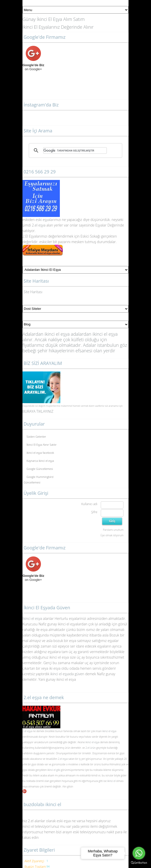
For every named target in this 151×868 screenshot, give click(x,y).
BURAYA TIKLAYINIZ (38, 411)
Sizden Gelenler (36, 437)
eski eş (40, 220)
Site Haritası (33, 292)
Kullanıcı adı (89, 504)
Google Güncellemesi (40, 469)
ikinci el (111, 781)
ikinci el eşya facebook (40, 453)
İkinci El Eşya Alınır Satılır (42, 445)
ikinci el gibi (54, 770)
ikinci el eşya (109, 731)
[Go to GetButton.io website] (139, 863)
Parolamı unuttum (113, 530)
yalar (50, 220)
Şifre (94, 512)
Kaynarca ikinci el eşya (40, 461)
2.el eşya (39, 225)
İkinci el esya (32, 618)
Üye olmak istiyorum (112, 535)
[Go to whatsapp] (139, 853)
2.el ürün (91, 748)
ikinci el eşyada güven (67, 674)
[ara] (75, 150)
